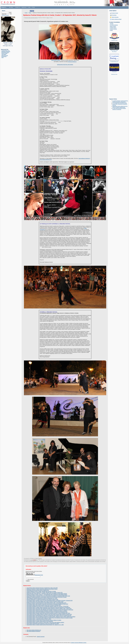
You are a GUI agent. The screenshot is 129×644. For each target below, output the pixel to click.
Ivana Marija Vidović (56, 60)
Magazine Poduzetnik (6, 52)
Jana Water (4, 54)
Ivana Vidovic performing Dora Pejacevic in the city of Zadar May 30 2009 (43, 624)
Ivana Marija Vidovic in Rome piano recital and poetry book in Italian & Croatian (44, 620)
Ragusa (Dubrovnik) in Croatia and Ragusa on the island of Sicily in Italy (42, 599)
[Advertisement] (114, 88)
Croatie (111, 30)
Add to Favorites (115, 17)
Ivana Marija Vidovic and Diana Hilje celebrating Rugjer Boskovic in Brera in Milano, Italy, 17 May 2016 (49, 609)
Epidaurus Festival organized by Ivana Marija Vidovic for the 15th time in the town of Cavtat (46, 597)
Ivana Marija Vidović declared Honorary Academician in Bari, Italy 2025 (42, 588)
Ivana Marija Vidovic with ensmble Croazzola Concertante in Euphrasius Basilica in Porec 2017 (47, 604)
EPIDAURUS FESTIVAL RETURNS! (65, 65)
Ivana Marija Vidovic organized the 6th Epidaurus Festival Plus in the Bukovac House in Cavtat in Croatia (49, 618)
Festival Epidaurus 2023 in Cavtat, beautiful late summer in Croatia (41, 591)
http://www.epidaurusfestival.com (34, 630)
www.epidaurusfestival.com (46, 160)
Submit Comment (41, 637)
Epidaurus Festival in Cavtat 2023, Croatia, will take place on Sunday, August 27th (45, 592)
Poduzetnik (114, 72)
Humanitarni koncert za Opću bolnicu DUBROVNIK (38, 590)
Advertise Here (114, 74)
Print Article (114, 15)
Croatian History (113, 28)
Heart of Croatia (5, 55)
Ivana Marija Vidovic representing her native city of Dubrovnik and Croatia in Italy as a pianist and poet (49, 616)
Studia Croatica (113, 26)
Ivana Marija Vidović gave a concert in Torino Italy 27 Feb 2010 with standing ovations (45, 622)
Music (30, 13)
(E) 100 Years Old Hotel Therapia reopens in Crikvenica (119, 109)
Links (29, 7)
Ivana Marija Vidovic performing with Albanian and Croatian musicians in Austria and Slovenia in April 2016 (50, 610)
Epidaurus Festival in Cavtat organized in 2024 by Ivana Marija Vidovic (42, 589)
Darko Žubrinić (39, 559)
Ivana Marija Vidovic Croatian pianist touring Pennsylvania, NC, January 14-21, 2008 (45, 625)
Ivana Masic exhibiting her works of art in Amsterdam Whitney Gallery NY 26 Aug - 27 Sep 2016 (47, 606)
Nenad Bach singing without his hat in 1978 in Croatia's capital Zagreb (120, 107)
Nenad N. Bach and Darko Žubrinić (31, 18)
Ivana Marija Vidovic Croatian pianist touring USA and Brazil (40, 621)
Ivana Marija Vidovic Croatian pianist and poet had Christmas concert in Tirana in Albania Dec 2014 (48, 613)
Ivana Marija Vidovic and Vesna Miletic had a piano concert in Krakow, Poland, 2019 (45, 602)
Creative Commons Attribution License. (79, 643)
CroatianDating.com (5, 51)
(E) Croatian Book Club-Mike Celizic (120, 103)
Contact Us (17, 7)
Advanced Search (5, 15)
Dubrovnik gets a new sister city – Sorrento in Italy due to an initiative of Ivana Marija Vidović (47, 594)
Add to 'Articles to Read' (117, 19)
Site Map (11, 7)
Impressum (24, 7)
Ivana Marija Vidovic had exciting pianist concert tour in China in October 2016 (44, 605)
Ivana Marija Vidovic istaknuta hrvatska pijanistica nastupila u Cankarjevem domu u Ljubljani (47, 611)
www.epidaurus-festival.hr (84, 158)
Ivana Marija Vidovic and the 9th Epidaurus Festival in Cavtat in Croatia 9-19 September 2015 (47, 612)
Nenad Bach (4, 56)
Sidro (3, 57)
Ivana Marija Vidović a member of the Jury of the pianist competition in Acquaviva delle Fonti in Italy (48, 596)
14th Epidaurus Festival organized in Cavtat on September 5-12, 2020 (42, 598)
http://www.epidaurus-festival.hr (33, 631)
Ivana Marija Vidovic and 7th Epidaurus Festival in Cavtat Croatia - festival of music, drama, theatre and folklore (51, 617)
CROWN (112, 24)
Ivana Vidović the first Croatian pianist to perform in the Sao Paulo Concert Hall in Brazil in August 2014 (49, 614)
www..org (34, 560)
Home (26, 13)
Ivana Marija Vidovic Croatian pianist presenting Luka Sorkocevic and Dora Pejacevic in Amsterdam (48, 607)
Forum (33, 7)
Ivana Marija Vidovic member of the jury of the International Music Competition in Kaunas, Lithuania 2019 (49, 601)
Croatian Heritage (113, 29)
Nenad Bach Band (5, 53)
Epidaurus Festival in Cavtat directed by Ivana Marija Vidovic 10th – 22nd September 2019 (46, 603)
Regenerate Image (39, 575)
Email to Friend (115, 13)
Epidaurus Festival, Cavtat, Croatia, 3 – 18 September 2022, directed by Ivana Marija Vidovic (47, 595)
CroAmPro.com (114, 40)
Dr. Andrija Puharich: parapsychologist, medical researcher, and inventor (120, 101)
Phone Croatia (4, 54)
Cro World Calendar (114, 25)
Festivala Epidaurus (72, 62)
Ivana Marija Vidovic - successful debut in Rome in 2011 (39, 619)
